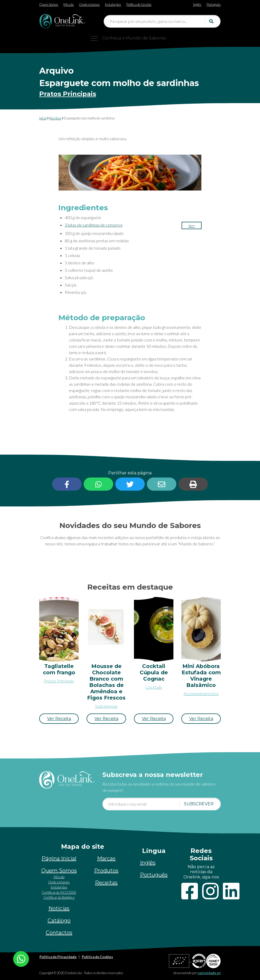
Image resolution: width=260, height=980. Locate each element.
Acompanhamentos (201, 693)
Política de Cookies (97, 957)
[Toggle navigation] (130, 38)
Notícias (59, 908)
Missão (69, 4)
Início (43, 118)
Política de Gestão (139, 4)
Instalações (113, 4)
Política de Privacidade (58, 957)
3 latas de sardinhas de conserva (94, 225)
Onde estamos (89, 4)
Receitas (55, 118)
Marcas (106, 858)
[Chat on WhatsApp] (21, 958)
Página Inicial (59, 858)
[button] (192, 225)
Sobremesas (106, 706)
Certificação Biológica (59, 897)
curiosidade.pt (209, 973)
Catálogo (59, 921)
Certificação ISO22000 (59, 892)
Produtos (106, 871)
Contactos (59, 933)
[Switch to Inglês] (197, 4)
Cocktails (154, 687)
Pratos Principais (68, 94)
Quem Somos (49, 4)
